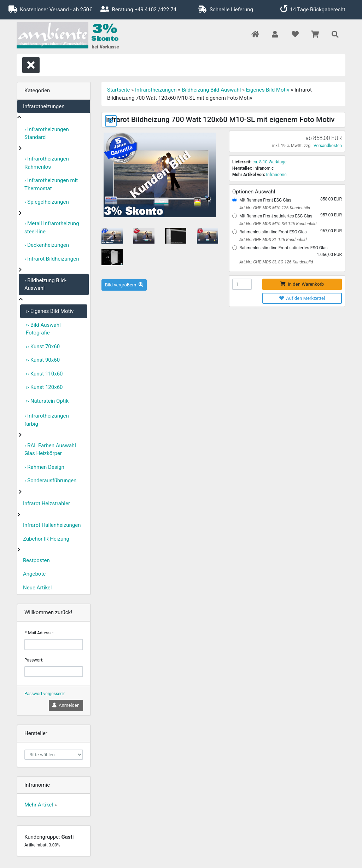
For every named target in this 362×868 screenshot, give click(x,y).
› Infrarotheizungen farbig (47, 420)
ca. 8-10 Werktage (269, 162)
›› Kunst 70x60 (43, 346)
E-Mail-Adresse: (39, 633)
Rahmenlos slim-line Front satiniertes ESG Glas (284, 248)
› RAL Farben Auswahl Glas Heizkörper (50, 450)
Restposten (36, 560)
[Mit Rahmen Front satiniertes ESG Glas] (235, 216)
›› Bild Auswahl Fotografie (43, 329)
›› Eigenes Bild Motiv (50, 311)
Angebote (34, 574)
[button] (275, 35)
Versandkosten (328, 146)
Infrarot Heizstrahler (46, 503)
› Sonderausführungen (50, 480)
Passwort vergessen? (45, 694)
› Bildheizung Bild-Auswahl (45, 284)
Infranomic (276, 175)
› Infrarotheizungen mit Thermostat (51, 184)
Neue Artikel (37, 588)
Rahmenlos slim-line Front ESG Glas (273, 232)
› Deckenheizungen (47, 245)
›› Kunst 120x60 (44, 387)
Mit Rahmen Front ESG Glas (265, 200)
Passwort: (34, 660)
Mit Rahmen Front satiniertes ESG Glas (276, 216)
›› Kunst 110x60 (44, 374)
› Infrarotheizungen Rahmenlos (47, 163)
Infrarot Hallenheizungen (52, 525)
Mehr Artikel (39, 805)
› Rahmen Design (44, 467)
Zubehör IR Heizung (46, 539)
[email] (54, 645)
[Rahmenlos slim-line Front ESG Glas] (235, 232)
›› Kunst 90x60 (43, 360)
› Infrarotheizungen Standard (47, 133)
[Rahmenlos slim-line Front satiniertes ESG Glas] (235, 248)
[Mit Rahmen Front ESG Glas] (235, 200)
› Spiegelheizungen (47, 202)
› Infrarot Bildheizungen (52, 259)
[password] (54, 672)
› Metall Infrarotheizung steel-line (52, 228)
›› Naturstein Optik (47, 401)
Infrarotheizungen (44, 106)
